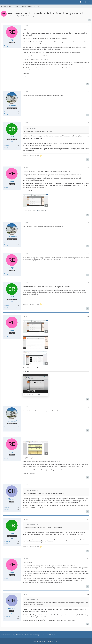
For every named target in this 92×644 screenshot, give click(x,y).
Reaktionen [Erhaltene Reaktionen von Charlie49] (7, 507)
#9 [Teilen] (88, 407)
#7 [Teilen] (88, 283)
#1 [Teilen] (88, 26)
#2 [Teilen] (88, 92)
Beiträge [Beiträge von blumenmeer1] (6, 114)
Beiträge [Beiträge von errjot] (6, 147)
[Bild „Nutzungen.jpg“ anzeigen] (35, 385)
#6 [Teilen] (88, 254)
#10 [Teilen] (88, 438)
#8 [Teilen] (88, 316)
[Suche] (81, 2)
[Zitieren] (88, 84)
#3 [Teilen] (88, 123)
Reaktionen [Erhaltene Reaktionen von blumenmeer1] (7, 112)
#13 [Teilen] (88, 559)
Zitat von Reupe (31, 128)
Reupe (12, 16)
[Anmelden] (85, 2)
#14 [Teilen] (88, 594)
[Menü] (90, 2)
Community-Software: (46, 641)
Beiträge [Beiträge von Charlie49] (6, 509)
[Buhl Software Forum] (1, 2)
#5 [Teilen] (88, 223)
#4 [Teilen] (88, 167)
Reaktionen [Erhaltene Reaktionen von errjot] (7, 145)
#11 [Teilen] (88, 485)
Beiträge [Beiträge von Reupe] (6, 46)
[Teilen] (89, 20)
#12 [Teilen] (88, 519)
